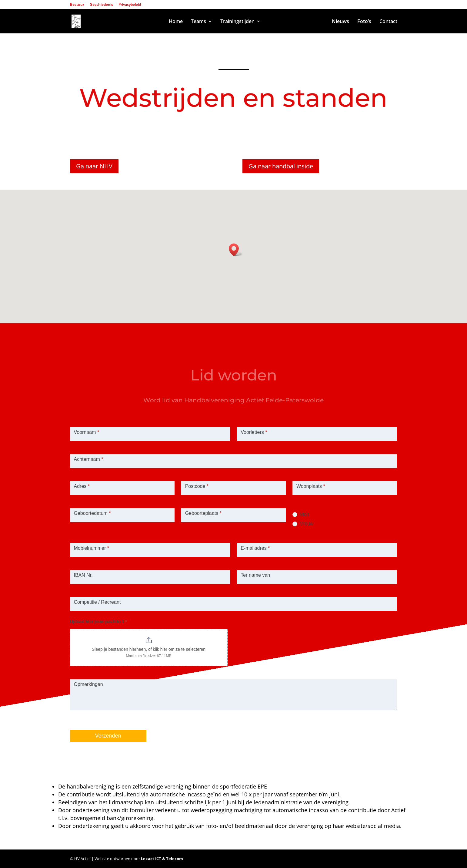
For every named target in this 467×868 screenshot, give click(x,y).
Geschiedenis (101, 5)
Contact (388, 22)
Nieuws (340, 22)
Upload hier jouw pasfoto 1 (98, 622)
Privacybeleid (130, 5)
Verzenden (108, 736)
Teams (198, 22)
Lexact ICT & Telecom (162, 859)
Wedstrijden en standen (296, 22)
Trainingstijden (237, 22)
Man (301, 515)
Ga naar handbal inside (281, 166)
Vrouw (303, 524)
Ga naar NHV (94, 166)
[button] (236, 250)
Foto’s (364, 22)
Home (176, 22)
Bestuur (77, 5)
